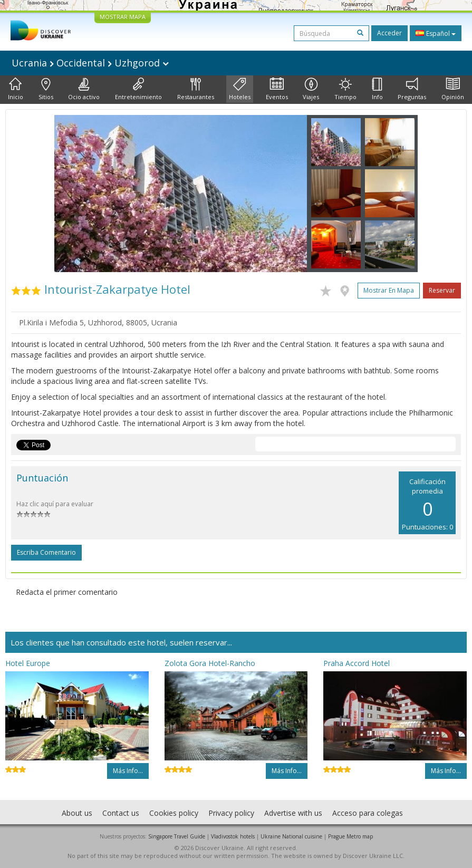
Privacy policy (231, 813)
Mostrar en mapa (389, 290)
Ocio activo (84, 89)
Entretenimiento (138, 89)
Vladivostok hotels (233, 836)
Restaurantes (196, 89)
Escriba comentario (46, 552)
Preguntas (412, 89)
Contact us (121, 813)
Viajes (311, 89)
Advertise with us (293, 813)
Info (377, 89)
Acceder (389, 33)
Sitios (46, 89)
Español (436, 33)
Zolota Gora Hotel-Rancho (210, 663)
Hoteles (240, 89)
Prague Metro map (350, 836)
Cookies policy (174, 813)
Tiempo (345, 89)
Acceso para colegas (368, 813)
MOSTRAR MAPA (123, 17)
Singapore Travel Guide (177, 836)
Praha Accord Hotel (357, 663)
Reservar (442, 290)
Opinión (453, 89)
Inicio (16, 89)
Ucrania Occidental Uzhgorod (90, 63)
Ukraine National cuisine (291, 836)
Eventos (277, 89)
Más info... (128, 771)
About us (77, 813)
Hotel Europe (28, 663)
